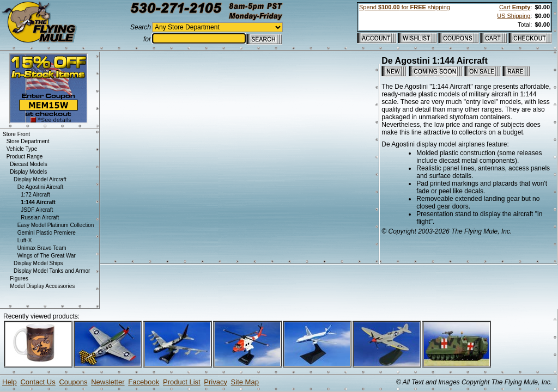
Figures (19, 278)
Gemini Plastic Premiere (47, 233)
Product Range (25, 157)
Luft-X (25, 240)
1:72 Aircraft (35, 195)
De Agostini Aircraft (40, 187)
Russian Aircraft (40, 218)
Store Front (16, 134)
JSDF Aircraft (37, 210)
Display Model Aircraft (40, 179)
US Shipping (514, 16)
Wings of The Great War (47, 256)
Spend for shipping (405, 7)
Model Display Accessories (42, 286)
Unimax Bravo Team (42, 248)
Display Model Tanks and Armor (52, 271)
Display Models (28, 172)
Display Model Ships (38, 263)
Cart (515, 7)
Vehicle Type (22, 149)
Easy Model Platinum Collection (56, 225)
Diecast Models (28, 164)
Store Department (28, 141)
